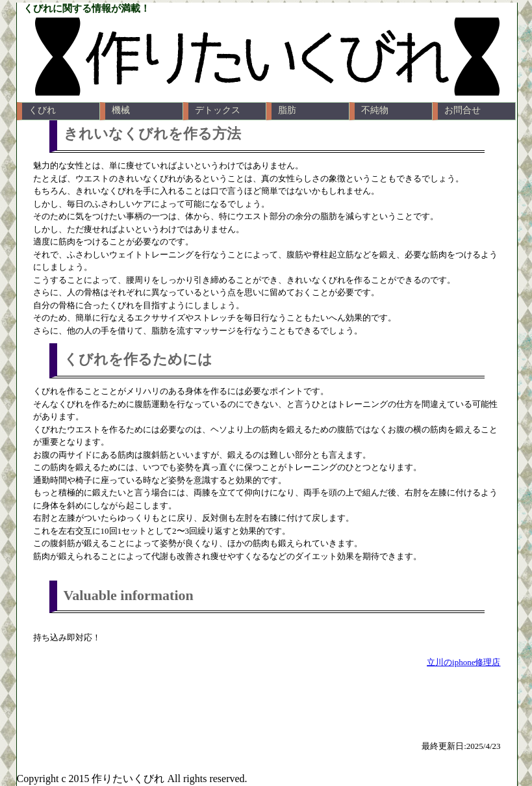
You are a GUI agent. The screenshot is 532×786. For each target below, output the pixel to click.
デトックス (218, 110)
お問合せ (462, 110)
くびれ (42, 110)
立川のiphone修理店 (463, 662)
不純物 (375, 110)
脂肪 (287, 110)
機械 (121, 110)
